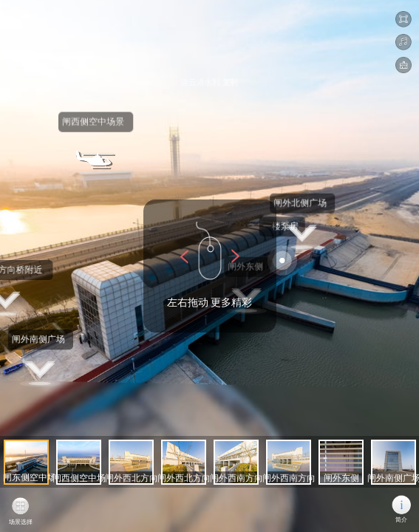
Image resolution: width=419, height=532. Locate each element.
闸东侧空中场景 (41, 478)
